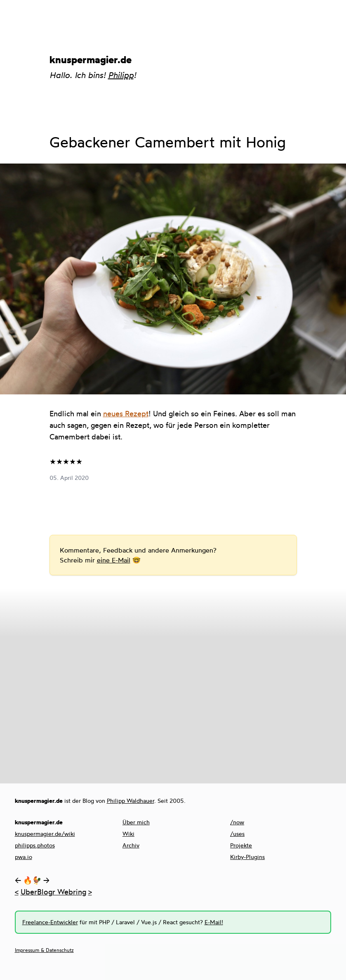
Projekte (241, 845)
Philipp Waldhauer (131, 801)
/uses (237, 834)
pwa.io (24, 857)
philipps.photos (35, 845)
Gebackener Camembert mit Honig (168, 142)
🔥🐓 (32, 880)
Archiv (131, 845)
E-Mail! (214, 922)
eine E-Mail (114, 560)
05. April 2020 (69, 478)
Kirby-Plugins (247, 857)
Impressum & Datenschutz (44, 950)
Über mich (136, 822)
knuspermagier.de (91, 59)
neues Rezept (126, 413)
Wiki (128, 834)
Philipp (121, 75)
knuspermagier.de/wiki (45, 834)
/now (237, 822)
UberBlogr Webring (53, 892)
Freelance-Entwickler (50, 922)
